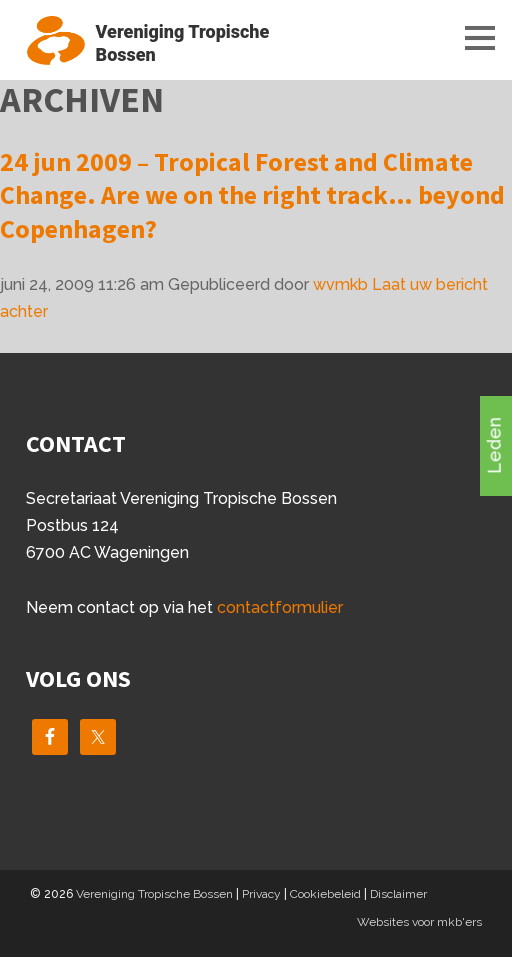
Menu (462, 37)
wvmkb (340, 284)
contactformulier (280, 607)
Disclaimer (398, 894)
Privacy (261, 894)
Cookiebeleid (325, 894)
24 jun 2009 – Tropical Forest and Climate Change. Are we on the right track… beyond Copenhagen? (252, 195)
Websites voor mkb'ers (419, 922)
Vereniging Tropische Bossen (154, 894)
